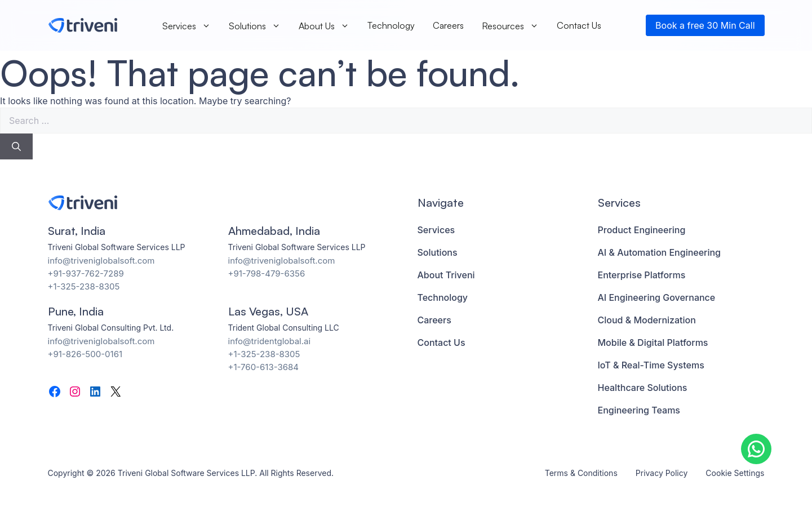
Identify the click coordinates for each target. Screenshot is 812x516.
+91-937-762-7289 (86, 273)
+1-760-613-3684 (263, 367)
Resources (510, 26)
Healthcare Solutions (643, 388)
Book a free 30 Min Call (705, 25)
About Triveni (446, 275)
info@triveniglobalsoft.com (101, 261)
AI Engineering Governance (657, 297)
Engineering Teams (639, 410)
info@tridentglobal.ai (270, 341)
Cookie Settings (735, 473)
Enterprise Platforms (642, 275)
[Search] (16, 146)
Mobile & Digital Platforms (653, 342)
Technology (391, 25)
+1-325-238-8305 (84, 286)
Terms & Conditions (581, 473)
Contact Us (579, 25)
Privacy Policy (662, 473)
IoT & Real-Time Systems (651, 365)
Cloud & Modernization (647, 320)
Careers (448, 25)
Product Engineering (642, 230)
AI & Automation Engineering (659, 252)
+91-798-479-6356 (267, 273)
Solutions (255, 26)
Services (187, 26)
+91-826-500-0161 (85, 354)
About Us (324, 26)
